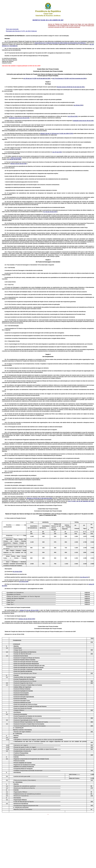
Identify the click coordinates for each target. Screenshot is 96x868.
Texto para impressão (12, 29)
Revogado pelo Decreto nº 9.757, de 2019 (18, 31)
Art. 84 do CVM (17, 572)
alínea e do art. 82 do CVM (19, 164)
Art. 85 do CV (84, 577)
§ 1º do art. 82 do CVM (50, 212)
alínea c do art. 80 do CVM (27, 619)
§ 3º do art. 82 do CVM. (14, 159)
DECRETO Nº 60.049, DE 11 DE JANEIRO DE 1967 (48, 20)
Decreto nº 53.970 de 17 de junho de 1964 (40, 498)
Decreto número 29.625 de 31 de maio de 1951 (71, 87)
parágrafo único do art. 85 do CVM (19, 118)
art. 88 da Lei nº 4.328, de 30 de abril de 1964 (37, 78)
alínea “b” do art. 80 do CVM (30, 610)
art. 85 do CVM (73, 116)
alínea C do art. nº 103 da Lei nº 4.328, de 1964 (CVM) (57, 133)
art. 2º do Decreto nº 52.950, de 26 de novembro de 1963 (69, 78)
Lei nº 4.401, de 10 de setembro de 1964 (81, 501)
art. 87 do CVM (57, 152)
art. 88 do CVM (78, 105)
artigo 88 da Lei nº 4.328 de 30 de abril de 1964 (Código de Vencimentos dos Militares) (60, 43)
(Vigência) (34, 31)
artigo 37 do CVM (16, 158)
